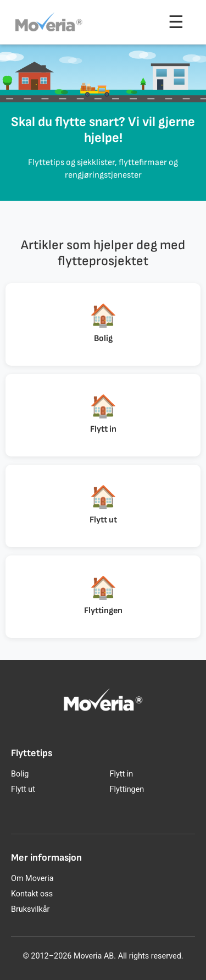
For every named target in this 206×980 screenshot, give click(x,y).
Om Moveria (32, 879)
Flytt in (122, 774)
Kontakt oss (32, 894)
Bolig (20, 774)
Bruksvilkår (30, 909)
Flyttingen (127, 789)
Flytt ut (23, 789)
